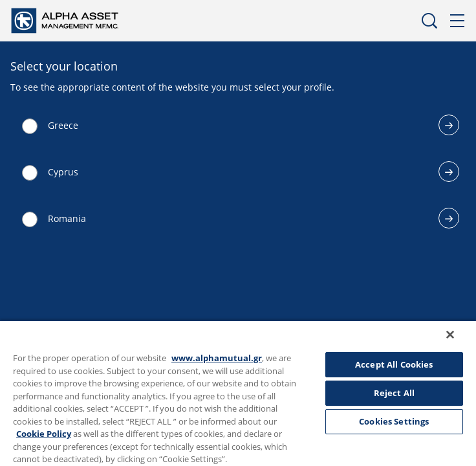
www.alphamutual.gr (217, 358)
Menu (458, 21)
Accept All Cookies (394, 364)
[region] (238, 397)
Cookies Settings (394, 421)
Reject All (394, 393)
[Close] (459, 343)
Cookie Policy (44, 434)
